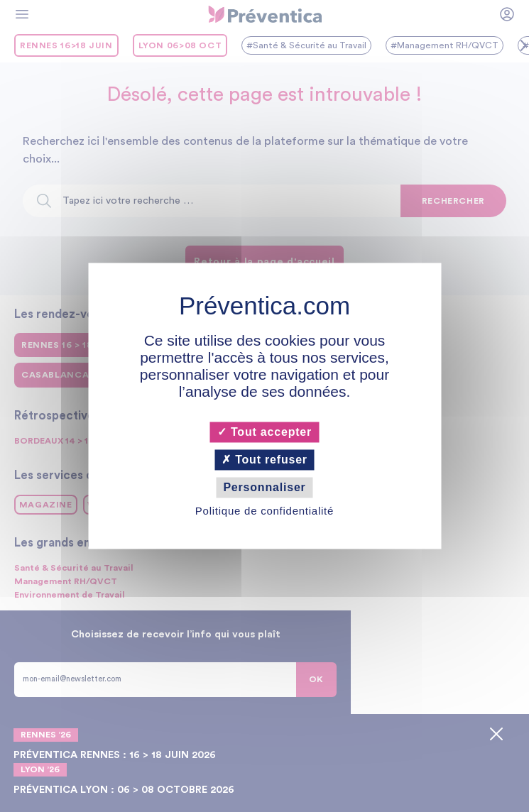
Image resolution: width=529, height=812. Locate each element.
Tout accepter (264, 432)
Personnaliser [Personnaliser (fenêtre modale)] (264, 487)
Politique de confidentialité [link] (264, 511)
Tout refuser (264, 460)
